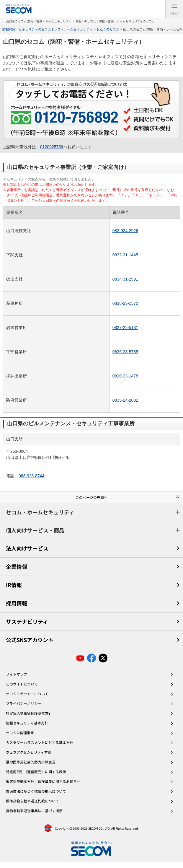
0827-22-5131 (125, 328)
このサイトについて (22, 684)
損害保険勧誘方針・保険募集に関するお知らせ (43, 781)
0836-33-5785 (125, 352)
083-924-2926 (125, 231)
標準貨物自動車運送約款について (32, 801)
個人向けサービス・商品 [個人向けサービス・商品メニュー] (35, 530)
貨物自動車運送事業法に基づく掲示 (34, 811)
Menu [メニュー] (174, 10)
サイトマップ (17, 674)
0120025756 (52, 147)
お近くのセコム (108, 29)
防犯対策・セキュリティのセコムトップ (32, 29)
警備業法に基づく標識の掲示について (36, 791)
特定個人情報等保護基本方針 (29, 713)
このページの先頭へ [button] (91, 497)
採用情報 (17, 603)
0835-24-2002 (125, 400)
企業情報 (17, 566)
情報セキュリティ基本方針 (27, 723)
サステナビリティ (27, 621)
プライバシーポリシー (24, 703)
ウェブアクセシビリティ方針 (29, 752)
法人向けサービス (27, 548)
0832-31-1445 (125, 255)
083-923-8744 (31, 476)
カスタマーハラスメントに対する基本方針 (40, 742)
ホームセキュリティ (79, 29)
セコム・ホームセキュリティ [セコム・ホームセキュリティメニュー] (40, 512)
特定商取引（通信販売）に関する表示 (36, 772)
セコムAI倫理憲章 (20, 733)
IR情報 (14, 585)
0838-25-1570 (125, 303)
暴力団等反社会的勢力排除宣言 (31, 762)
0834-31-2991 (125, 279)
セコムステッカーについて (27, 694)
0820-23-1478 (125, 376)
